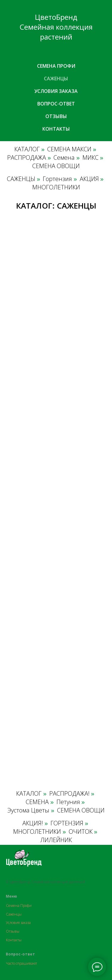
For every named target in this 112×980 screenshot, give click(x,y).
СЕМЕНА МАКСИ (69, 149)
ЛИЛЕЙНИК (56, 840)
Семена (64, 158)
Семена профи (56, 66)
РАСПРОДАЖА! (69, 794)
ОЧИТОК (81, 832)
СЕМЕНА (37, 802)
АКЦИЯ (89, 179)
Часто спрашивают (22, 963)
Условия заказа (56, 91)
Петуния (68, 802)
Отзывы (56, 116)
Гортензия (57, 179)
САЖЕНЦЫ (21, 179)
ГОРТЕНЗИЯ (67, 823)
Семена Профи (19, 906)
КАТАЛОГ (27, 149)
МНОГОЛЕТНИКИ (56, 187)
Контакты (56, 129)
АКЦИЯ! (33, 823)
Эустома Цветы (28, 810)
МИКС (90, 158)
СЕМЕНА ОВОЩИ (56, 166)
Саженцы (56, 79)
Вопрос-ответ (56, 104)
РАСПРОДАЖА (27, 158)
